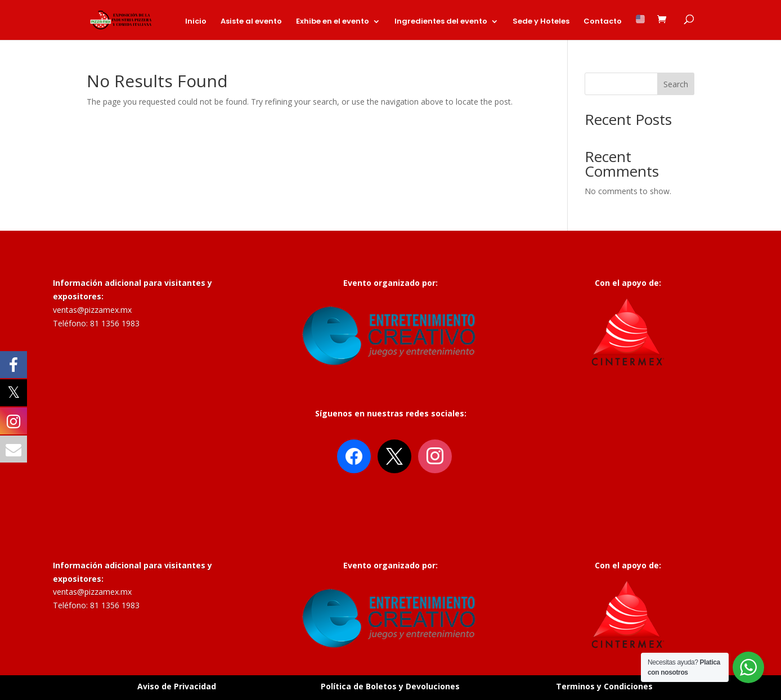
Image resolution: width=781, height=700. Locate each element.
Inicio (196, 22)
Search (676, 84)
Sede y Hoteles (541, 22)
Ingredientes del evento (441, 22)
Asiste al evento (251, 22)
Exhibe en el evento (333, 22)
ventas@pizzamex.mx (92, 310)
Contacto (603, 22)
